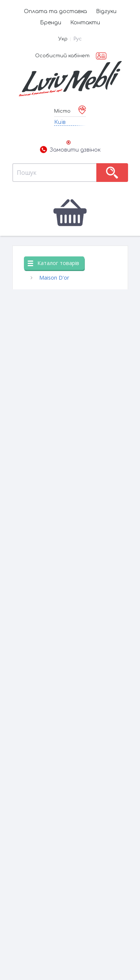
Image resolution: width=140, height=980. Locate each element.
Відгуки (106, 11)
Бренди (51, 23)
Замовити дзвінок (70, 150)
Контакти (85, 23)
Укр (63, 39)
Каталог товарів (53, 263)
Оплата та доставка (55, 11)
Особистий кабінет (62, 56)
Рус (78, 39)
